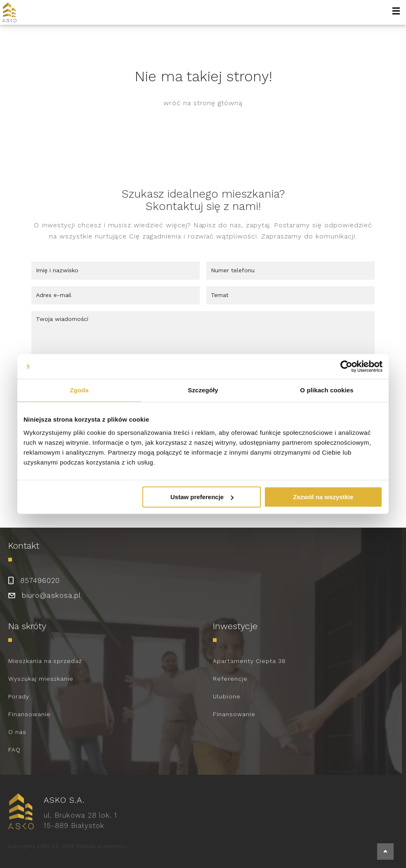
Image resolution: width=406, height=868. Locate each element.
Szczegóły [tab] (203, 390)
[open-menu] (396, 12)
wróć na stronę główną (203, 103)
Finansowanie (30, 714)
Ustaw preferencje (202, 497)
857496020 (40, 580)
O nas (17, 732)
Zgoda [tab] (79, 390)
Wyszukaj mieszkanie (41, 679)
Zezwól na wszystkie (323, 497)
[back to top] (385, 851)
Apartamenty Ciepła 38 (249, 661)
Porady (19, 696)
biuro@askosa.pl (51, 595)
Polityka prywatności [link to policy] (102, 846)
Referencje (230, 679)
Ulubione (227, 696)
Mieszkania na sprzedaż (45, 661)
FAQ (14, 750)
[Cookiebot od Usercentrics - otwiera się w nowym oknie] (346, 366)
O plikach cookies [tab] (327, 390)
